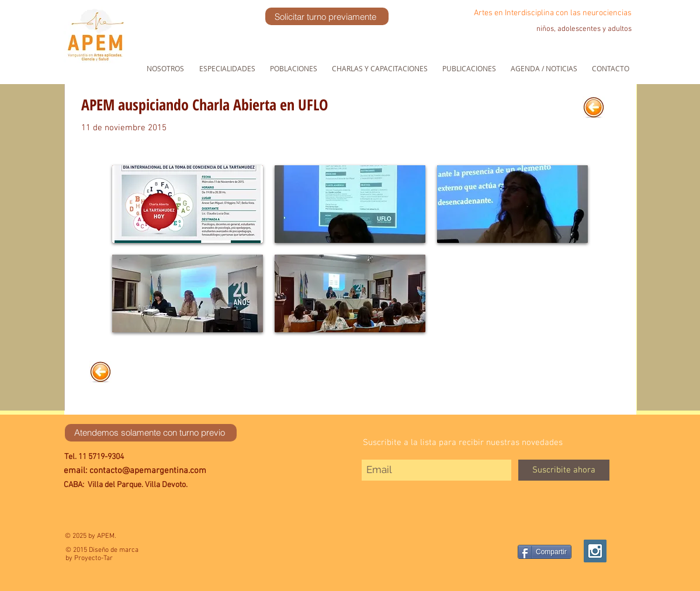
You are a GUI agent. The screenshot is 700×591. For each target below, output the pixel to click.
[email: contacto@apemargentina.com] (159, 471)
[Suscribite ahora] (564, 470)
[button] (188, 204)
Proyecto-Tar (93, 558)
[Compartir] (545, 552)
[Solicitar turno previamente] (327, 16)
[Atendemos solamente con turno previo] (151, 433)
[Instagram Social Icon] (595, 551)
